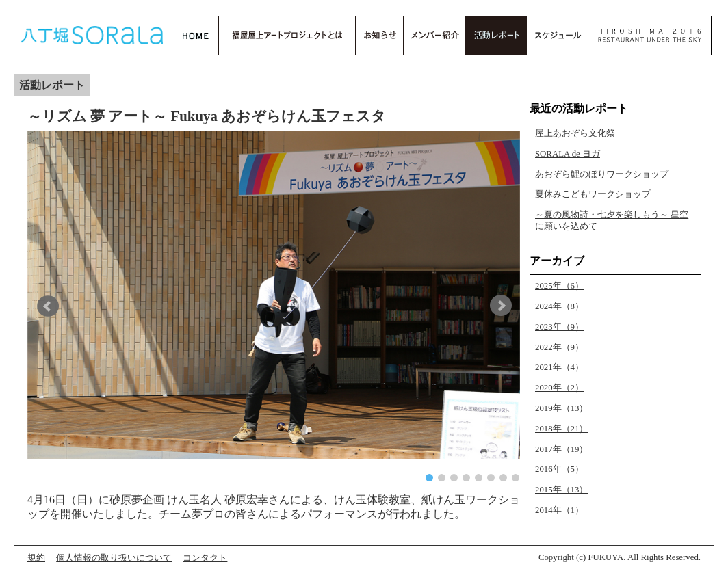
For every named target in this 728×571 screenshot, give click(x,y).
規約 (36, 558)
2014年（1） (559, 510)
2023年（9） (559, 327)
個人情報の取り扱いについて (114, 558)
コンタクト (205, 558)
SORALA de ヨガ (568, 154)
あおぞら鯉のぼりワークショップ (602, 174)
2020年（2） (559, 388)
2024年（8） (559, 306)
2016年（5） (559, 469)
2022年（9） (559, 347)
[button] (51, 306)
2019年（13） (561, 408)
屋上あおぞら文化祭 (575, 133)
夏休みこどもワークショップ (593, 194)
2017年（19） (561, 449)
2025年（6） (559, 286)
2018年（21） (561, 429)
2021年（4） (559, 367)
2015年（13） (561, 490)
